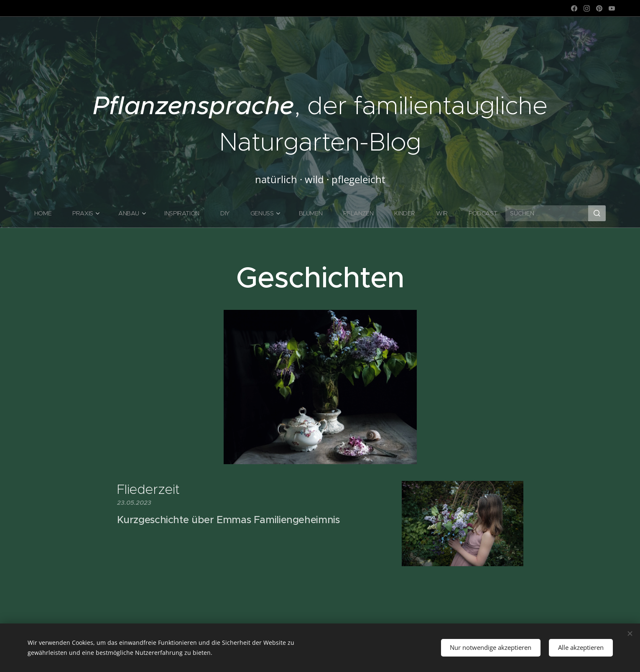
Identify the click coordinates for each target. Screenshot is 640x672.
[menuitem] (47, 213)
